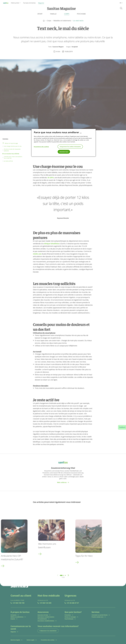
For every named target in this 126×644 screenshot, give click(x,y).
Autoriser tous (64, 152)
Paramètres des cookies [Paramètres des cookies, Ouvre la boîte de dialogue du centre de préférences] (41, 147)
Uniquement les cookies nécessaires (70, 147)
